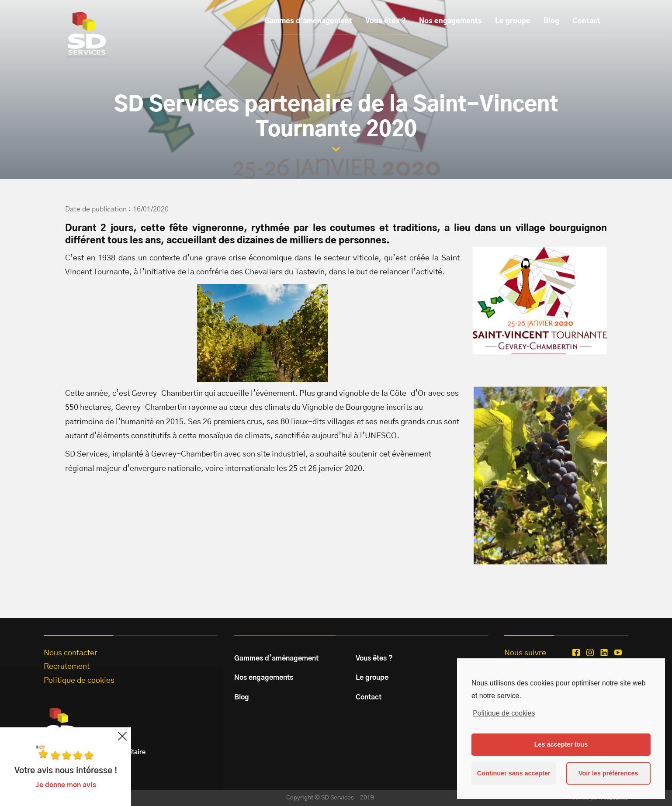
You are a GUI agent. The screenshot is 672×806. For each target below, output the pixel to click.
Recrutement (67, 667)
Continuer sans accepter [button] (514, 773)
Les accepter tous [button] (561, 744)
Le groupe (513, 21)
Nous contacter (71, 653)
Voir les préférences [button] (608, 773)
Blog (551, 21)
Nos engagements (450, 21)
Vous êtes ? (386, 21)
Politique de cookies (504, 713)
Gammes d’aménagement (308, 21)
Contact (586, 21)
